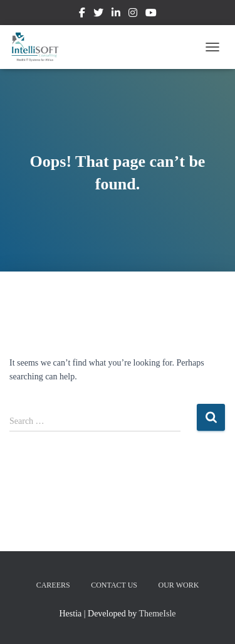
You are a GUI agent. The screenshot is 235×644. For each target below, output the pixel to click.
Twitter (98, 14)
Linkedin (116, 14)
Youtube (151, 14)
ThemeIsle (157, 614)
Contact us (114, 585)
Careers (53, 585)
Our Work (179, 585)
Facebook (82, 14)
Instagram (133, 14)
